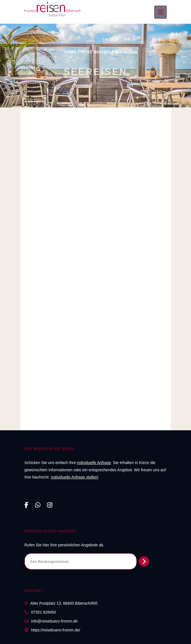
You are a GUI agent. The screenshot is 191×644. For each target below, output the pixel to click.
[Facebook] (26, 505)
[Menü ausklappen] (160, 12)
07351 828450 (44, 612)
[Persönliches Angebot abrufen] (144, 561)
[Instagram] (50, 505)
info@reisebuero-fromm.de (55, 621)
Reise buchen (96, 52)
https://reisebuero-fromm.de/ (56, 630)
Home (70, 52)
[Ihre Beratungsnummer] (81, 561)
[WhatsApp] (38, 505)
